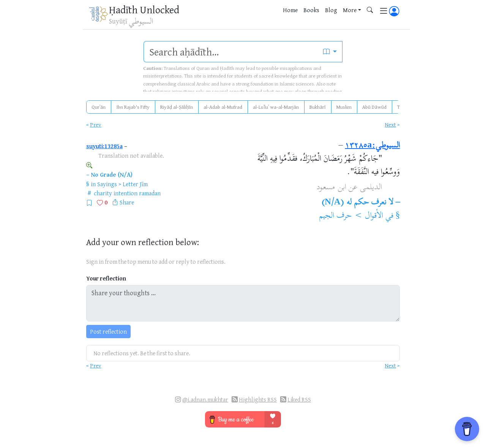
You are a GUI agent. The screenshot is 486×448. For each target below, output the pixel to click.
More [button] (350, 10)
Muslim (344, 107)
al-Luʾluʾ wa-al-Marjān (276, 107)
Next (390, 124)
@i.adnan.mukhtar (205, 400)
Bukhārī (318, 107)
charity (103, 193)
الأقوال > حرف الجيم (351, 216)
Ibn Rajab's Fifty (133, 107)
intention (125, 193)
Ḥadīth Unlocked (144, 9)
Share (127, 202)
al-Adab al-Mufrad (223, 107)
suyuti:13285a (104, 146)
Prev (96, 124)
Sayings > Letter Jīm (122, 184)
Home (290, 10)
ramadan (150, 193)
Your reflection (106, 278)
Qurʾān (99, 107)
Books (311, 10)
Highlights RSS (258, 400)
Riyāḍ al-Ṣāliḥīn (177, 107)
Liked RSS (299, 400)
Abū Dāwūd (374, 107)
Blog (331, 10)
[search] (231, 52)
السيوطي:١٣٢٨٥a (372, 146)
